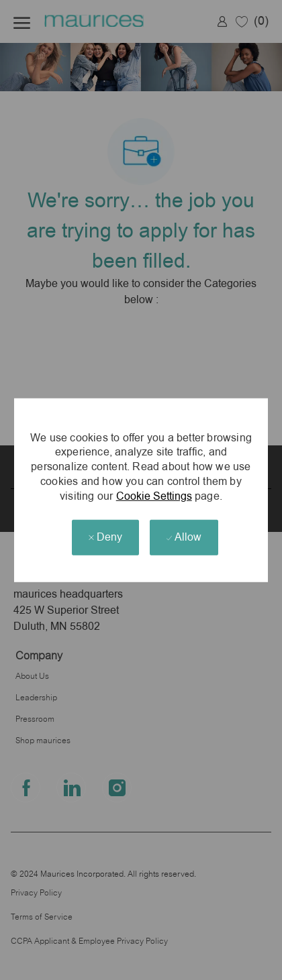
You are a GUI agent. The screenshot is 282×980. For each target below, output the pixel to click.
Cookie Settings (154, 495)
